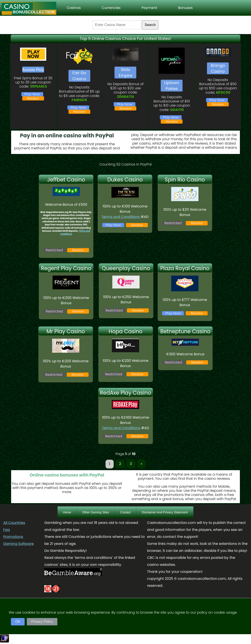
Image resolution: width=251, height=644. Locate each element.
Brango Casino (218, 68)
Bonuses (185, 8)
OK (18, 622)
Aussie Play (33, 70)
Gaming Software (19, 544)
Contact (125, 512)
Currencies (111, 8)
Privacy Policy (42, 622)
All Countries (14, 523)
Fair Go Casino (79, 76)
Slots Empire (125, 73)
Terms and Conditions (121, 217)
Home (67, 512)
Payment (149, 8)
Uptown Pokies (172, 86)
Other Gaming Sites (96, 512)
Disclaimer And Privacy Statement (165, 512)
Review (33, 98)
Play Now (32, 94)
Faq (7, 530)
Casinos (74, 8)
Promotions (13, 537)
